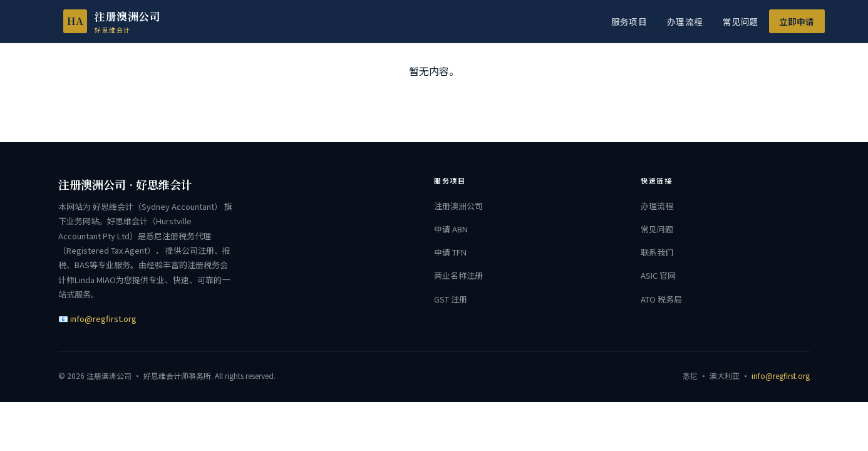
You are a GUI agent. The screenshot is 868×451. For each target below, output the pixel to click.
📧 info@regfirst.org (97, 319)
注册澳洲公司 (458, 206)
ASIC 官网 (658, 275)
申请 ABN (451, 229)
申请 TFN (450, 252)
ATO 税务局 (661, 299)
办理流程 (685, 21)
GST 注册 (451, 299)
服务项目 (629, 21)
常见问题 (741, 21)
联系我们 (657, 252)
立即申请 (797, 21)
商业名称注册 (458, 275)
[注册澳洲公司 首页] (102, 21)
